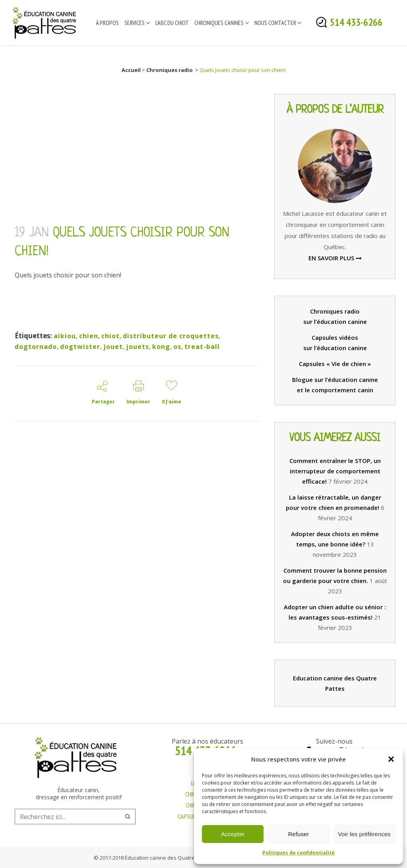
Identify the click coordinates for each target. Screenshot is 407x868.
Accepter (233, 834)
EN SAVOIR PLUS (335, 258)
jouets (138, 347)
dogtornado (36, 347)
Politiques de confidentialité (298, 853)
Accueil (131, 70)
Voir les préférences (364, 834)
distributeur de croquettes (171, 336)
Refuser (299, 834)
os (177, 347)
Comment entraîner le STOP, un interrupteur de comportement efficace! (335, 471)
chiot (110, 336)
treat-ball (202, 347)
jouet (113, 347)
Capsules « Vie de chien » (335, 364)
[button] (391, 759)
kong (161, 347)
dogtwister (80, 347)
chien (89, 336)
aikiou (65, 336)
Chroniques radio (170, 70)
